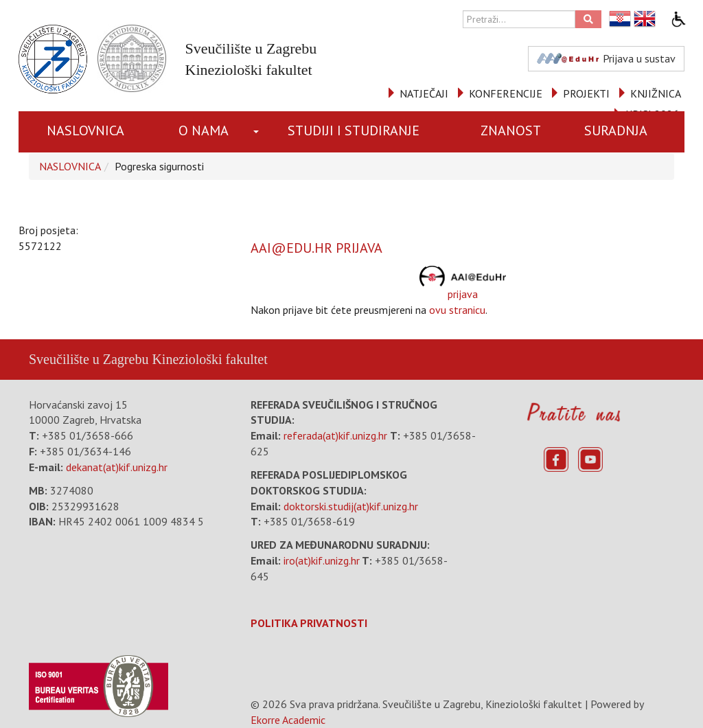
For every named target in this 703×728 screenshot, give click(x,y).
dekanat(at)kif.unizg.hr (117, 467)
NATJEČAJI (424, 93)
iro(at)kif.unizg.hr (322, 560)
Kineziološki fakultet (209, 359)
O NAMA (204, 130)
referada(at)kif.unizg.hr (335, 435)
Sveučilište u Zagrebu (89, 359)
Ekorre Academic (288, 720)
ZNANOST (511, 130)
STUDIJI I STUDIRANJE (354, 130)
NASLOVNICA (85, 130)
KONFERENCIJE (506, 93)
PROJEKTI (586, 93)
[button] (257, 132)
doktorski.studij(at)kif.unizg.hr (351, 506)
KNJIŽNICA (656, 93)
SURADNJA (616, 130)
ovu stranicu (457, 310)
